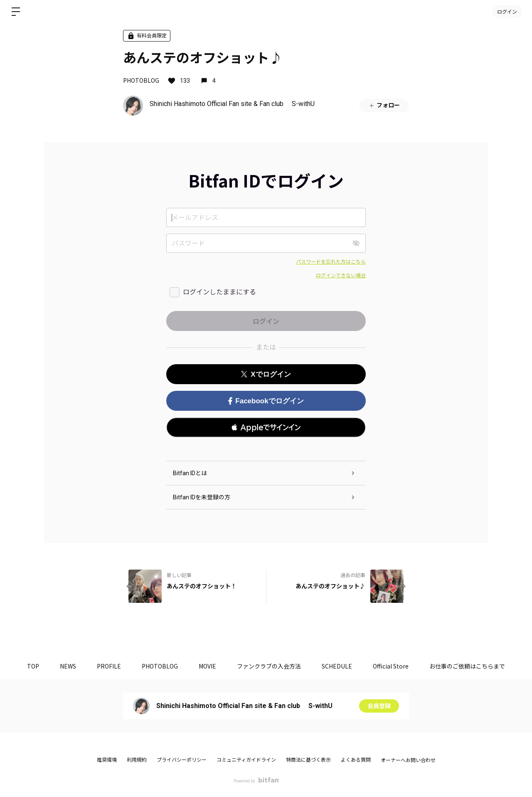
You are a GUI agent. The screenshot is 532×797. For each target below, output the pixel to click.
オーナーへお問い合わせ (408, 760)
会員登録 (379, 706)
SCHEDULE (337, 666)
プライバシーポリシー (182, 760)
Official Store (391, 666)
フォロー (384, 105)
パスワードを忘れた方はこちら (331, 262)
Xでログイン (266, 374)
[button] (266, 427)
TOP (33, 666)
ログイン (507, 11)
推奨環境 (107, 760)
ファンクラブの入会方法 (269, 666)
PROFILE (109, 666)
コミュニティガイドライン (246, 760)
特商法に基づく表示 (308, 760)
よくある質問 (356, 760)
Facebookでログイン (266, 401)
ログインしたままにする (219, 292)
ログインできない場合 (341, 276)
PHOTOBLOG (141, 80)
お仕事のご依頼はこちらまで (467, 666)
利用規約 (137, 760)
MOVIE (207, 666)
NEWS (68, 666)
